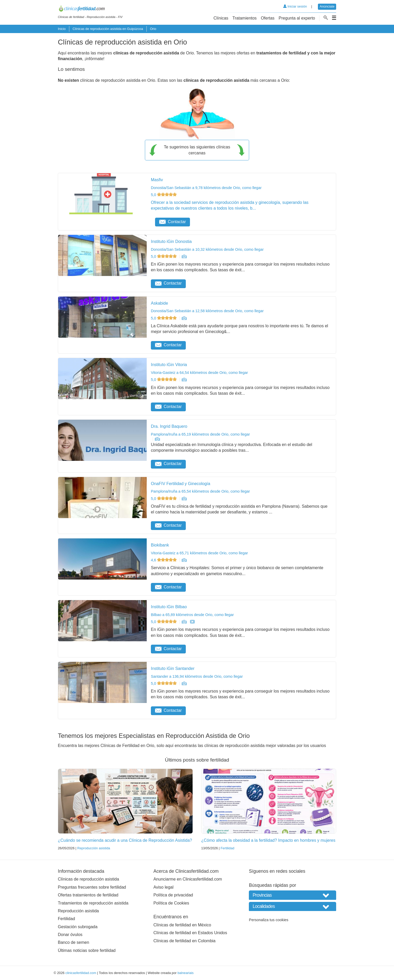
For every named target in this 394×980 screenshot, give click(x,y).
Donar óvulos (70, 935)
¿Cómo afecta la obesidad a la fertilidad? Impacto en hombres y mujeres (268, 840)
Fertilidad (227, 848)
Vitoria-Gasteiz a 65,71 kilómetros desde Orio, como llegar (199, 553)
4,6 (164, 560)
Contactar (173, 222)
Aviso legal (164, 887)
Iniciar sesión (295, 6)
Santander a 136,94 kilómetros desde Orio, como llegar (197, 676)
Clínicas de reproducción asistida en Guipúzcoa (108, 29)
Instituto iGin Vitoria (169, 365)
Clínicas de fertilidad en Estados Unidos (190, 933)
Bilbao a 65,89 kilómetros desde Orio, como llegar (192, 615)
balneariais (186, 973)
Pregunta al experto (297, 18)
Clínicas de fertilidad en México (182, 925)
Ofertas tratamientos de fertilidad (88, 895)
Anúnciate (327, 6)
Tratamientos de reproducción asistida (93, 903)
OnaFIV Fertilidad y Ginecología (181, 484)
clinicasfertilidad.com (81, 973)
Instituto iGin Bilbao (169, 607)
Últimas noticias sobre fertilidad (87, 950)
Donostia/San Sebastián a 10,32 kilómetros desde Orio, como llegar (207, 249)
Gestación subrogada (78, 927)
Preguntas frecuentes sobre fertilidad (92, 887)
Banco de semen (73, 942)
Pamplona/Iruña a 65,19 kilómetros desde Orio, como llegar (200, 434)
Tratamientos (245, 18)
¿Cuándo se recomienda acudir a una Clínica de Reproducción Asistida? (125, 840)
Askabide (159, 303)
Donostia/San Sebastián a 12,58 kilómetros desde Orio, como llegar (207, 311)
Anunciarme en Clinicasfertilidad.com (188, 879)
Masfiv (157, 180)
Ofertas (268, 18)
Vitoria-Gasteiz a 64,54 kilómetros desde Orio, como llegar (199, 373)
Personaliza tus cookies (269, 920)
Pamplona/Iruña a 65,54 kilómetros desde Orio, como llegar (200, 491)
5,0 (164, 195)
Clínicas (221, 18)
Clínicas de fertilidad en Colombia (184, 941)
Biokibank (160, 545)
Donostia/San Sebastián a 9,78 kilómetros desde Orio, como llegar (206, 188)
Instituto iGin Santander (173, 668)
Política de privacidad (173, 895)
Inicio (62, 29)
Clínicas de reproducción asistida (88, 879)
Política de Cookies (171, 903)
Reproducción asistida (94, 848)
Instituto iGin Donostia (171, 241)
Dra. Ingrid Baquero (169, 426)
